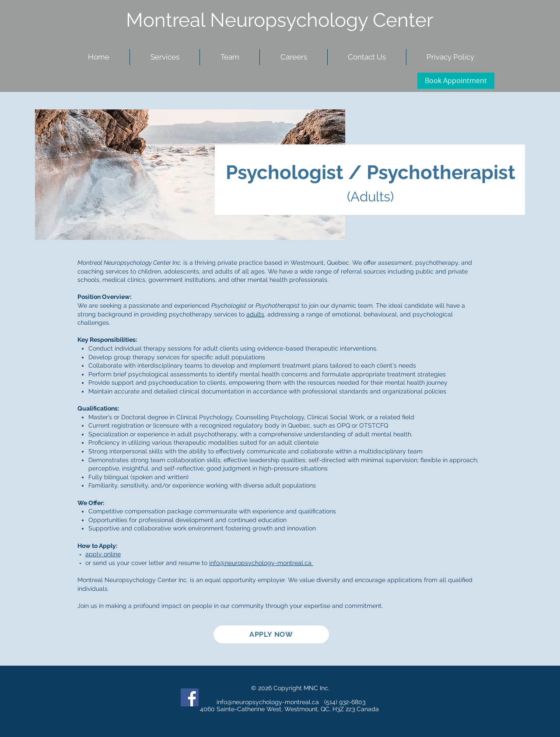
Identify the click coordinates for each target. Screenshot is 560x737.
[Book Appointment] (456, 81)
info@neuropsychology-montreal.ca (261, 563)
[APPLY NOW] (271, 634)
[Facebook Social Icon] (190, 697)
